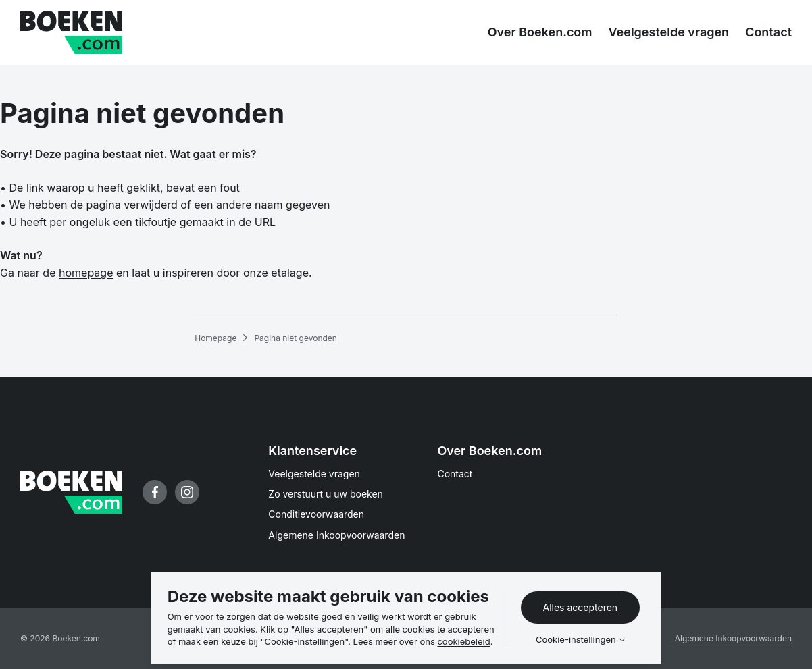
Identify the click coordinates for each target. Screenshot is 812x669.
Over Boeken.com (489, 451)
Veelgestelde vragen (314, 474)
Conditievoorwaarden (316, 514)
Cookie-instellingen (576, 640)
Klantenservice (312, 451)
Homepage (215, 338)
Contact (455, 474)
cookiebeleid (463, 641)
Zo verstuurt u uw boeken (326, 494)
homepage (86, 273)
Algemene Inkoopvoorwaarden (336, 535)
